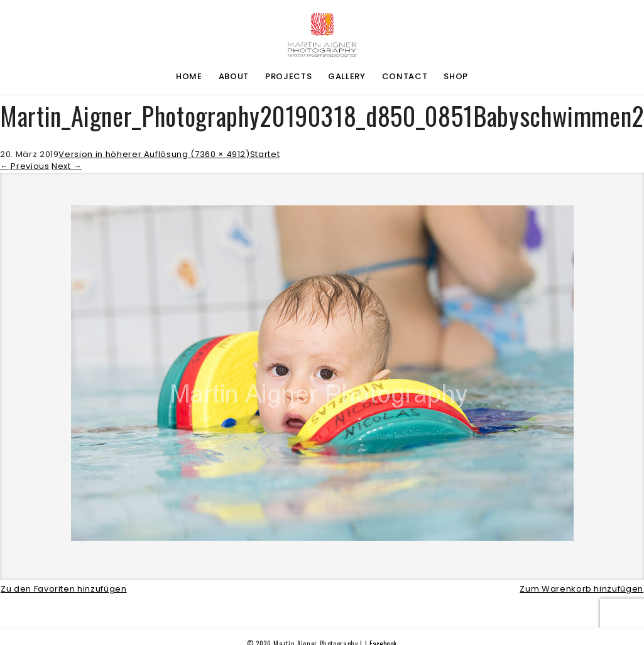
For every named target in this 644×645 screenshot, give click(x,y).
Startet (265, 154)
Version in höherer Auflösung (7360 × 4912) (154, 154)
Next (67, 166)
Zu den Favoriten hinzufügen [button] (64, 589)
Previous (25, 166)
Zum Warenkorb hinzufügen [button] (581, 589)
